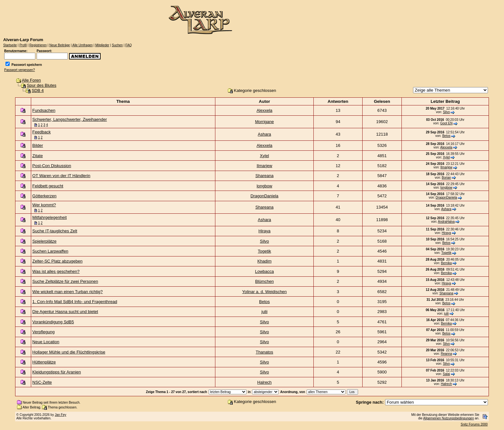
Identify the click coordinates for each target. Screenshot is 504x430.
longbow (264, 186)
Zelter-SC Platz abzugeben (58, 261)
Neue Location (46, 342)
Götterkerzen (45, 196)
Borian (446, 178)
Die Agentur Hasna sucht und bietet (65, 312)
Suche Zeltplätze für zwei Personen (65, 281)
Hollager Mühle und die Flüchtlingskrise (69, 352)
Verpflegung (44, 332)
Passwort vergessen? (20, 70)
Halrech (264, 382)
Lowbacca (264, 271)
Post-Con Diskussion (52, 166)
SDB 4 (38, 90)
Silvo (446, 112)
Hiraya (265, 231)
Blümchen (265, 281)
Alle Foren (31, 80)
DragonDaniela (264, 196)
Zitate (38, 156)
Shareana (265, 176)
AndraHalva (446, 222)
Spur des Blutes (41, 85)
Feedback (42, 132)
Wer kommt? (44, 205)
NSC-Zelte (42, 382)
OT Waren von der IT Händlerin (61, 176)
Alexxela (264, 110)
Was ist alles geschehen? (56, 271)
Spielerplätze (45, 241)
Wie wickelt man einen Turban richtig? (68, 292)
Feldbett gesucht (48, 186)
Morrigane (264, 122)
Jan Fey (60, 415)
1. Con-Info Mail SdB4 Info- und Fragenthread (75, 302)
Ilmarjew (265, 166)
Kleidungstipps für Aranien (57, 372)
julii (264, 312)
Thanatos (265, 352)
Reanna (446, 354)
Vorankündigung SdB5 (53, 322)
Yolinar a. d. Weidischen (264, 292)
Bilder (38, 145)
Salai (446, 374)
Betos (446, 136)
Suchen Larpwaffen (50, 251)
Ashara (264, 134)
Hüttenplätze (44, 362)
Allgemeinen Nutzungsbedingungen (449, 418)
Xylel (265, 156)
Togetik (264, 251)
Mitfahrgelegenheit (50, 217)
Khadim (265, 261)
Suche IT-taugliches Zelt (55, 231)
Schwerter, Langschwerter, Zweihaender (70, 119)
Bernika (446, 263)
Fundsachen (44, 110)
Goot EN (446, 123)
